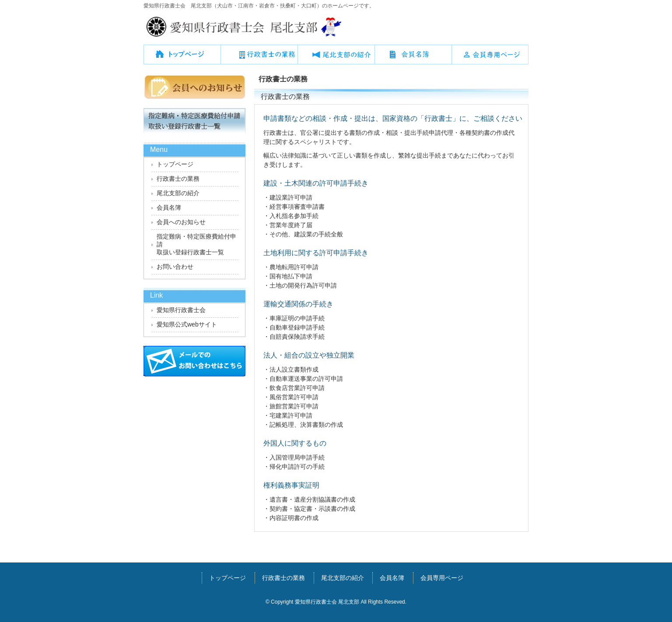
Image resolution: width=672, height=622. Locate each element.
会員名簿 (413, 58)
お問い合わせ (175, 267)
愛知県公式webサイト (187, 324)
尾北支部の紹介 (336, 58)
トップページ (182, 58)
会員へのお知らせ (181, 222)
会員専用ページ (490, 58)
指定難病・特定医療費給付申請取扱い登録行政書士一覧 (196, 244)
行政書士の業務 (259, 58)
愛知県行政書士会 (181, 310)
